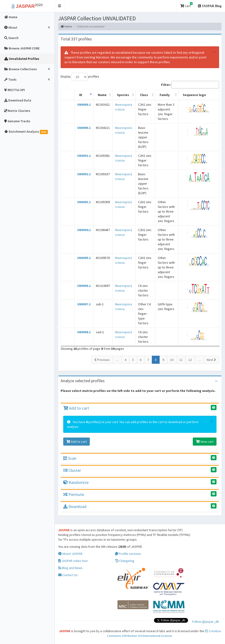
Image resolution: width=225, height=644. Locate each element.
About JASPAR (70, 554)
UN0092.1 (84, 174)
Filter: (190, 85)
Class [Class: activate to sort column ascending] (144, 95)
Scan (70, 458)
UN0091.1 (84, 156)
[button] (60, 6)
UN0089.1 (84, 105)
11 (181, 360)
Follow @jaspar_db (206, 622)
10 (172, 360)
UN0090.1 (84, 128)
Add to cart (76, 408)
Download (75, 506)
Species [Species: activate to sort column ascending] (123, 95)
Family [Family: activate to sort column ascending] (165, 95)
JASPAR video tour (73, 561)
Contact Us (68, 575)
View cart (205, 442)
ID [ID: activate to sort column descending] (81, 95)
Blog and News (70, 568)
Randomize (76, 482)
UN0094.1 (84, 230)
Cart (186, 5)
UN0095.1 (84, 258)
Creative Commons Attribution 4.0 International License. (164, 633)
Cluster (72, 470)
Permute (74, 494)
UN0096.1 (84, 286)
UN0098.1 (84, 332)
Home (66, 26)
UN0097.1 (84, 304)
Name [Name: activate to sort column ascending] (102, 95)
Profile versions (128, 554)
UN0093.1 (84, 202)
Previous (102, 360)
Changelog (125, 561)
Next (211, 360)
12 (190, 360)
